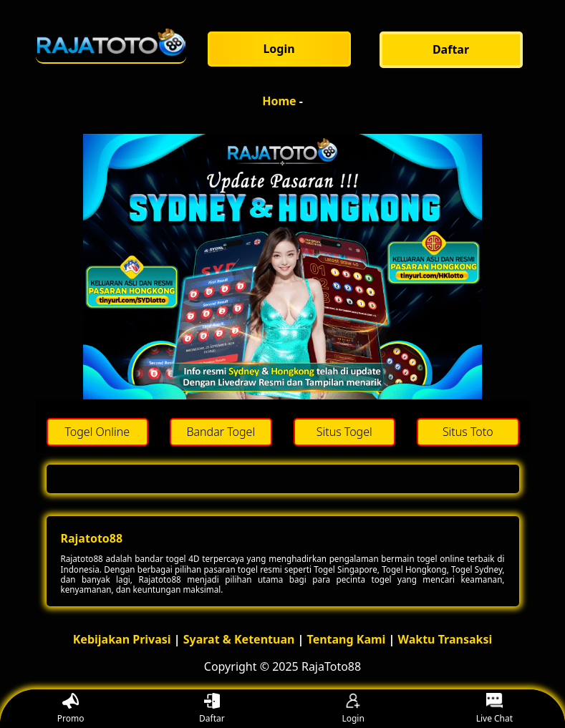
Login (353, 709)
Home (279, 101)
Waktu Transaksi (445, 639)
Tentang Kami (347, 639)
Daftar (212, 709)
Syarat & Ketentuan (239, 639)
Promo (71, 709)
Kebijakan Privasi (122, 639)
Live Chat (494, 709)
